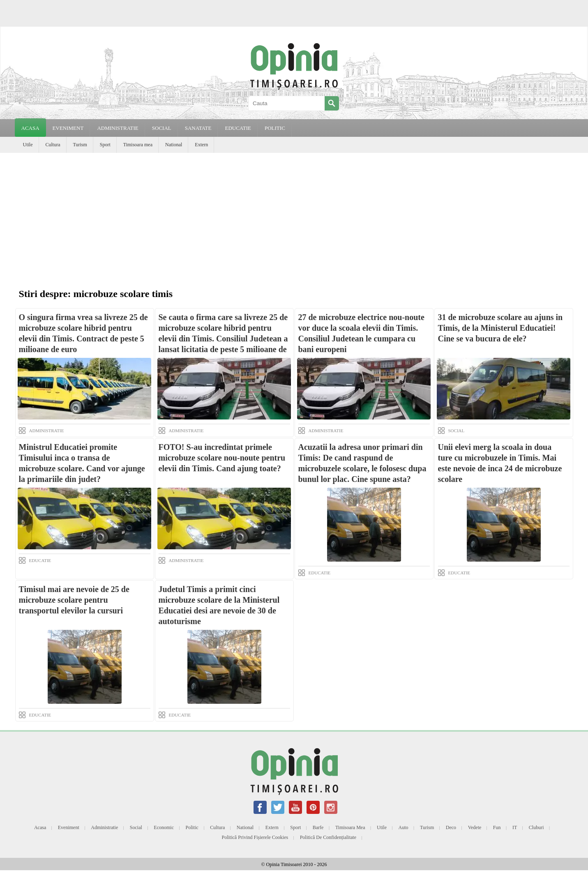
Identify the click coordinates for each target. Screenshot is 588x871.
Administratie (104, 827)
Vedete (475, 827)
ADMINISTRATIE (118, 128)
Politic (192, 827)
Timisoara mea (138, 145)
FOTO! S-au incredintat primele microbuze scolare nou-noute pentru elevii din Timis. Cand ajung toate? (222, 458)
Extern (201, 145)
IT (515, 827)
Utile (28, 145)
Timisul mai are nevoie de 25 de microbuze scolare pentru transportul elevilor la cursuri (74, 600)
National (174, 145)
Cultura (53, 145)
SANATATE (198, 128)
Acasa (30, 128)
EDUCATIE (238, 128)
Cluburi (536, 827)
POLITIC (275, 128)
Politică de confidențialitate (328, 837)
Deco (451, 827)
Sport (105, 145)
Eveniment (69, 827)
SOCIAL (162, 128)
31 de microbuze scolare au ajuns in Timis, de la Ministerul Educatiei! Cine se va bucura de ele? (500, 328)
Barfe (318, 827)
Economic (164, 827)
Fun (497, 827)
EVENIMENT (68, 128)
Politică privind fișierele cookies (255, 837)
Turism (80, 145)
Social (136, 827)
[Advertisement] (294, 214)
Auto (404, 827)
